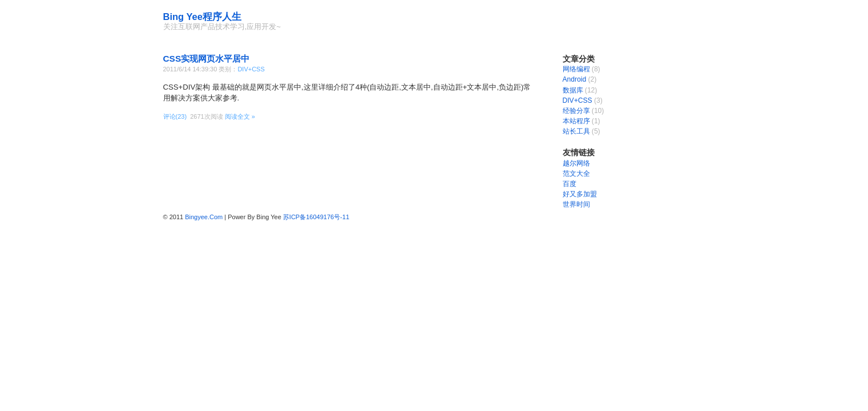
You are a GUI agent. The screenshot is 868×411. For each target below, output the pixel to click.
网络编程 (576, 69)
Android (575, 79)
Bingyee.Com (204, 217)
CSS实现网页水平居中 (207, 59)
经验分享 (576, 111)
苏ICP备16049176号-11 (316, 217)
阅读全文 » (240, 116)
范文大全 (576, 174)
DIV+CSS (251, 69)
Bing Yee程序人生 (202, 17)
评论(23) (175, 116)
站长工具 (576, 131)
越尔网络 (576, 163)
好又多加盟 (580, 194)
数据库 (573, 90)
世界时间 (576, 204)
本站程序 (576, 121)
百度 (570, 184)
